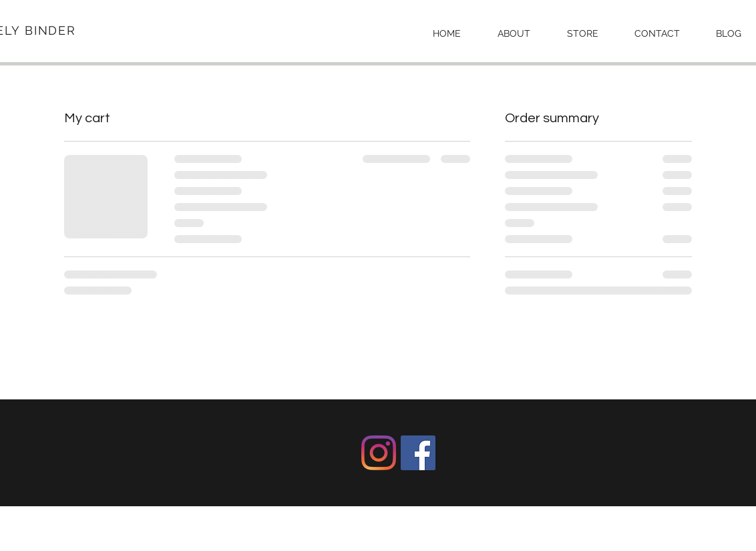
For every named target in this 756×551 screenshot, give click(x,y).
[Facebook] (418, 453)
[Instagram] (379, 453)
